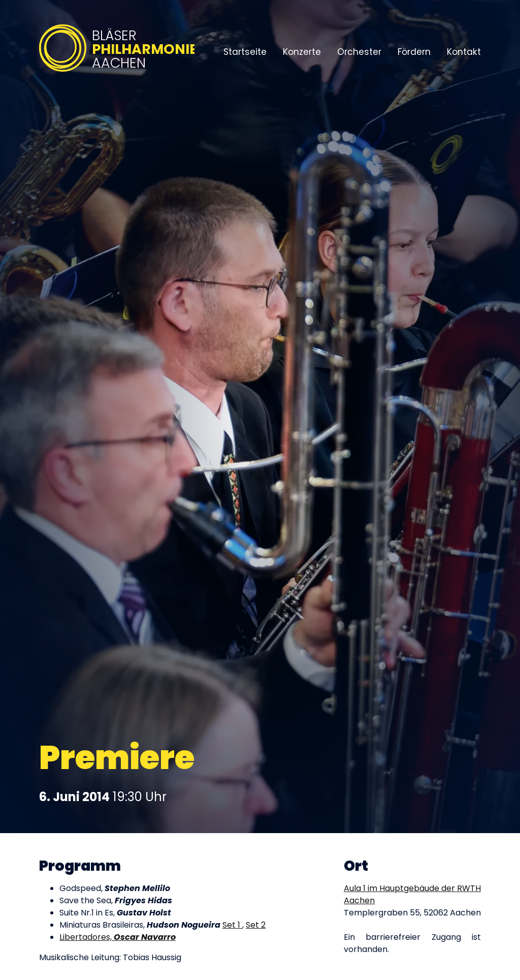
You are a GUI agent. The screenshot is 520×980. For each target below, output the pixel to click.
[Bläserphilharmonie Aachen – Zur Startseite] (117, 72)
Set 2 (256, 925)
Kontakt (464, 52)
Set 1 (232, 925)
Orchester (359, 52)
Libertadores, (118, 937)
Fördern (414, 52)
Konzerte (302, 52)
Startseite (245, 52)
